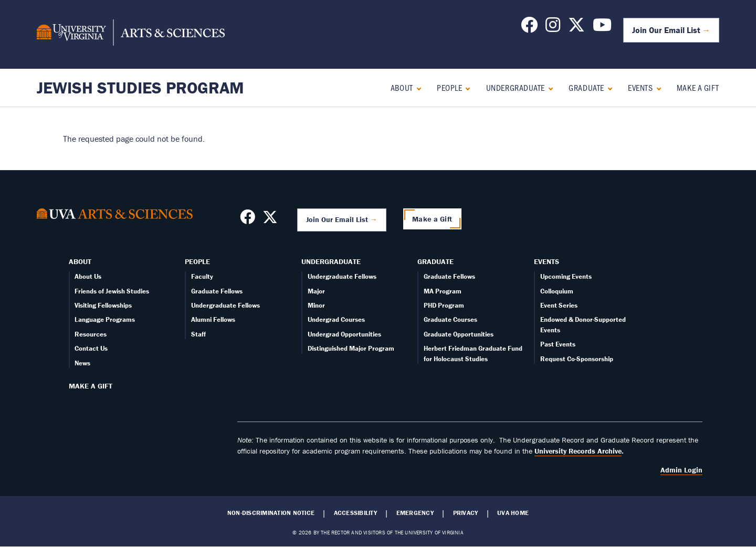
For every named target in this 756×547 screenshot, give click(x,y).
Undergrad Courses (336, 319)
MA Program (443, 291)
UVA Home (513, 513)
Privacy (466, 513)
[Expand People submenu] (465, 87)
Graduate (586, 87)
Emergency (415, 513)
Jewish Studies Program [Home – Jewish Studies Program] (140, 87)
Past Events (558, 344)
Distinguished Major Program (351, 348)
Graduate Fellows (217, 291)
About (402, 87)
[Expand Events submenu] (657, 87)
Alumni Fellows (213, 319)
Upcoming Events (566, 276)
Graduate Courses (450, 319)
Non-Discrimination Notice (271, 513)
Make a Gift (698, 87)
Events (640, 87)
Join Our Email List (666, 30)
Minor (316, 305)
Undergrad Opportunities (344, 334)
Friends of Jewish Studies (112, 291)
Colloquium (557, 291)
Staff (198, 334)
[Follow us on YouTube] (602, 28)
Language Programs (105, 319)
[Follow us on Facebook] (529, 28)
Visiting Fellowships (103, 305)
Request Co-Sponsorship (577, 359)
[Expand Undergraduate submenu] (548, 87)
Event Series (559, 305)
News (82, 363)
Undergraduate (516, 87)
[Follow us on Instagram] (553, 28)
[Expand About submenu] (417, 87)
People (449, 87)
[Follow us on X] (576, 28)
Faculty (202, 276)
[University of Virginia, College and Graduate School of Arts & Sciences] (131, 34)
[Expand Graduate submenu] (608, 87)
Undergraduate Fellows (225, 305)
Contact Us (91, 348)
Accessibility (355, 513)
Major (316, 291)
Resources (91, 334)
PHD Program (444, 305)
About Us (88, 276)
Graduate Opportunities (459, 334)
